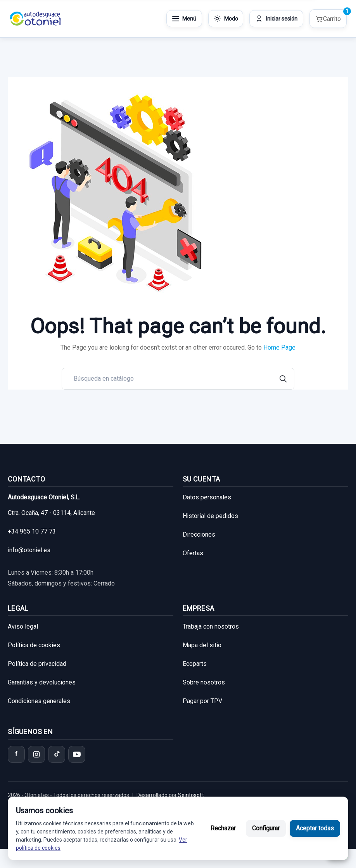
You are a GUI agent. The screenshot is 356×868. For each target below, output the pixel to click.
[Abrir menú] (184, 19)
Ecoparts (195, 664)
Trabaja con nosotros (211, 626)
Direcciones (199, 534)
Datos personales (207, 497)
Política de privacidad (37, 664)
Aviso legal (23, 626)
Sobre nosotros (204, 682)
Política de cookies (34, 645)
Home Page (279, 347)
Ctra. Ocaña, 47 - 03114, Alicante (51, 513)
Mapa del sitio (202, 645)
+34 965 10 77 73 (32, 531)
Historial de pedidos (210, 516)
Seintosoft (190, 795)
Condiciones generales (39, 701)
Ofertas (193, 553)
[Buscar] (178, 379)
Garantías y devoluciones (42, 682)
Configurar (266, 828)
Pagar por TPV (202, 701)
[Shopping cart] (328, 19)
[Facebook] (16, 754)
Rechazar (223, 828)
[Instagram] (36, 754)
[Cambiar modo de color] (226, 19)
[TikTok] (57, 754)
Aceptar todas (315, 828)
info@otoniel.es (29, 550)
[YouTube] (77, 754)
